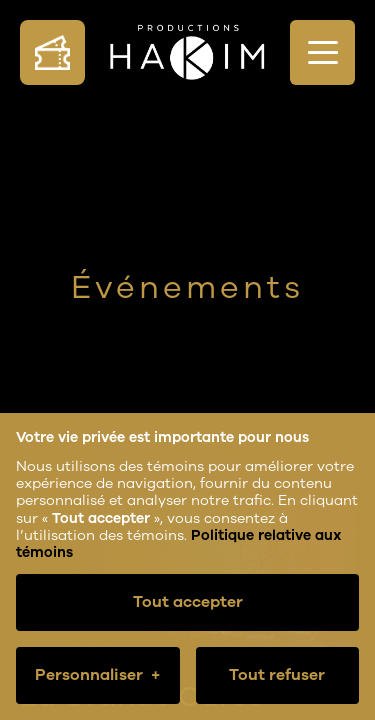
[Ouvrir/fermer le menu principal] (322, 52)
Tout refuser (277, 675)
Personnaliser (97, 675)
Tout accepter (188, 602)
